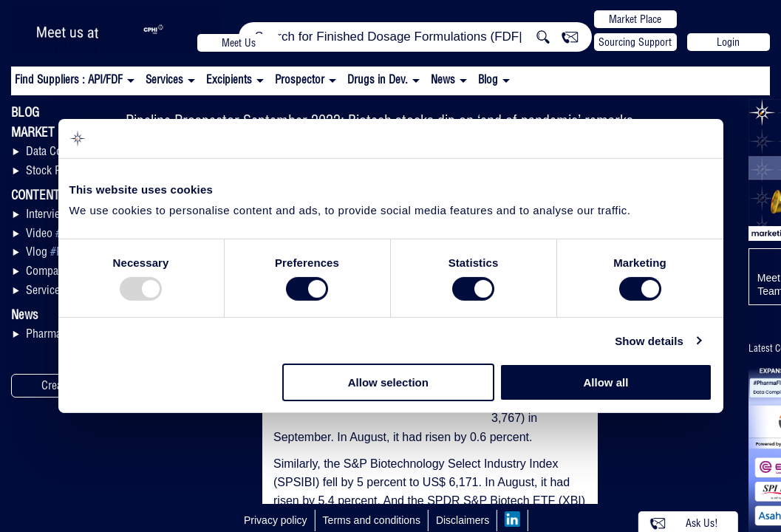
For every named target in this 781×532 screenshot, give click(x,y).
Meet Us (239, 43)
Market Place (635, 19)
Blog (488, 79)
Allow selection (388, 382)
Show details (649, 341)
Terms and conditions (372, 520)
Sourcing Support (635, 42)
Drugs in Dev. (378, 79)
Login (728, 42)
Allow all (606, 382)
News (443, 79)
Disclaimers (463, 520)
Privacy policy (276, 520)
